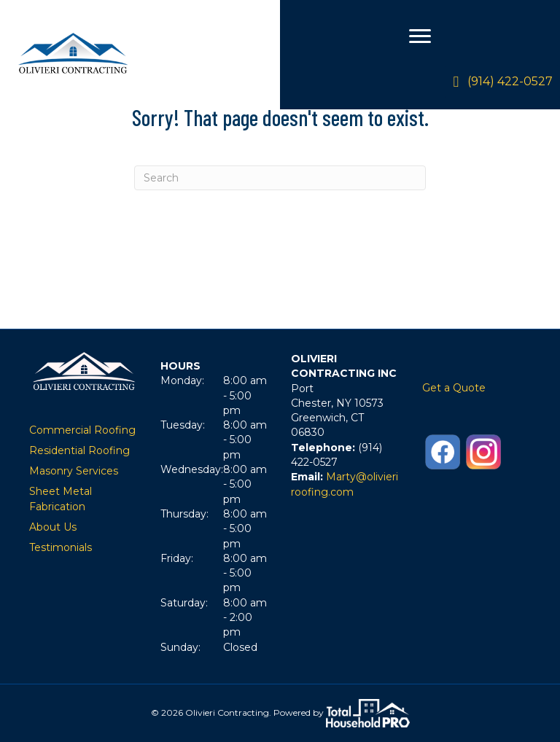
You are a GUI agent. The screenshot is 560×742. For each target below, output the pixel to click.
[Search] (280, 178)
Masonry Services (74, 471)
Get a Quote (454, 388)
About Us (53, 527)
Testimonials (61, 547)
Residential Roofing (79, 450)
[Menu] (420, 36)
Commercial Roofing (82, 430)
